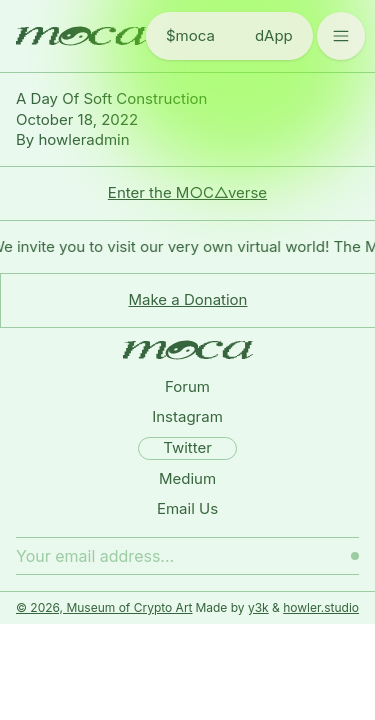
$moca (190, 35)
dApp (274, 35)
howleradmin (83, 139)
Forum (187, 386)
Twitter (187, 447)
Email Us (187, 508)
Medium (187, 478)
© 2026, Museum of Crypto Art (104, 607)
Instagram (187, 416)
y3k (258, 607)
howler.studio (321, 607)
